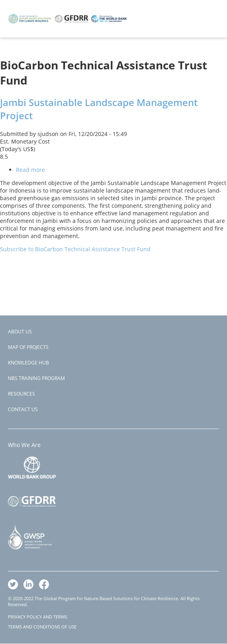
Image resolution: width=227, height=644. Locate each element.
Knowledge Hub (28, 363)
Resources (22, 394)
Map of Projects (28, 347)
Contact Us (23, 409)
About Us (20, 332)
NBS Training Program (36, 378)
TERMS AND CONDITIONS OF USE (42, 627)
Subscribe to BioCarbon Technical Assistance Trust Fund (75, 249)
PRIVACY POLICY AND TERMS (38, 617)
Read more (30, 170)
